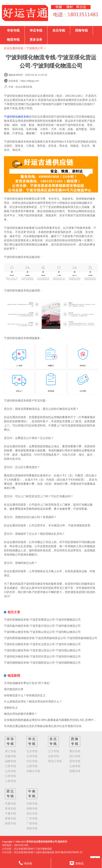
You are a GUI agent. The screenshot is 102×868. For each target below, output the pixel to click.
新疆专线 (10, 818)
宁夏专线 (10, 813)
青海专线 (10, 809)
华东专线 (13, 30)
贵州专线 (75, 761)
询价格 (25, 863)
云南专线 (75, 766)
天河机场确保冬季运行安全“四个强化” (27, 683)
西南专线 (81, 30)
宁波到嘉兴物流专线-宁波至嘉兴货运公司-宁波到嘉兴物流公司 (42, 626)
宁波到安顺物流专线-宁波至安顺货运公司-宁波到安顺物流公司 (42, 620)
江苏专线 (10, 776)
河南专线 (32, 804)
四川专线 (75, 756)
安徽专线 (10, 756)
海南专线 (32, 828)
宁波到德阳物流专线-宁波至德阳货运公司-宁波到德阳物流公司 (42, 663)
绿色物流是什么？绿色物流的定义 (25, 695)
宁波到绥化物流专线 (16, 117)
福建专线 (10, 761)
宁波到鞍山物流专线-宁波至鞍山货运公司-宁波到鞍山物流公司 (42, 632)
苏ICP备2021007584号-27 (69, 852)
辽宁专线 (54, 751)
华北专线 (36, 30)
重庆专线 (75, 751)
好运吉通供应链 (14, 48)
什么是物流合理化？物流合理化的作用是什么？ (33, 701)
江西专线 (10, 766)
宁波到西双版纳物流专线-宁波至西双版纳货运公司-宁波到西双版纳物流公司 (51, 638)
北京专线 (32, 751)
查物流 (76, 863)
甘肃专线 (10, 804)
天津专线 (32, 756)
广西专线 (32, 823)
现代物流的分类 (14, 689)
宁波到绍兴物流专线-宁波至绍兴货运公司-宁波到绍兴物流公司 (42, 656)
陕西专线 (10, 823)
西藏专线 (75, 771)
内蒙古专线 (33, 771)
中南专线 (32, 794)
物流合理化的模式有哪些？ (21, 714)
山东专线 (10, 771)
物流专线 (13, 40)
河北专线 (32, 761)
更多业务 (36, 40)
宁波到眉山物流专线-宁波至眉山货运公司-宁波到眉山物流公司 (42, 650)
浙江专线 (10, 751)
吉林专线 (54, 756)
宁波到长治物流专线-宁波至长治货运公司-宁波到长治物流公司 (42, 644)
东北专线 (59, 30)
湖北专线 (32, 813)
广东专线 (32, 818)
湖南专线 (32, 809)
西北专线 (10, 794)
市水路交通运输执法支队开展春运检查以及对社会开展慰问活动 (43, 726)
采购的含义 (11, 708)
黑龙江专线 (55, 761)
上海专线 (10, 781)
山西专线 (32, 766)
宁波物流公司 (35, 48)
